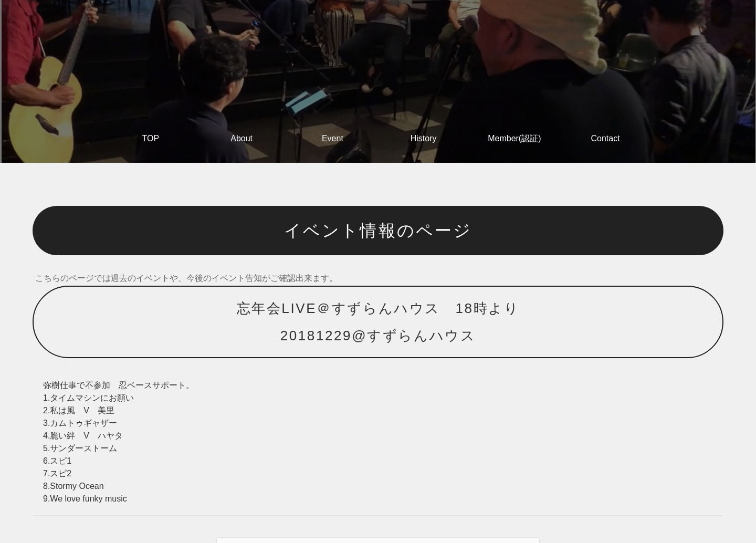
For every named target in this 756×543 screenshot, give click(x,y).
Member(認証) (514, 138)
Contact (606, 138)
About (241, 138)
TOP (151, 138)
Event (333, 138)
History (424, 138)
